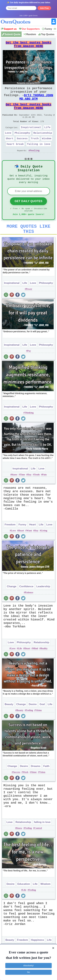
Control (38, 845)
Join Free (44, 8)
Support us (10, 29)
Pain (44, 491)
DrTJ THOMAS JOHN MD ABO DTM (36, 101)
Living (44, 547)
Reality (44, 665)
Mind (35, 665)
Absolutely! (28, 966)
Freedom (10, 541)
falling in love (39, 155)
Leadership (43, 603)
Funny (48, 29)
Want (29, 547)
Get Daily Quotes (28, 215)
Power (29, 306)
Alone (34, 789)
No (29, 972)
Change (12, 603)
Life (47, 136)
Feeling (35, 162)
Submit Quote (13, 34)
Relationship (43, 142)
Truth (35, 149)
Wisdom (47, 149)
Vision (39, 727)
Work (26, 789)
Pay (29, 368)
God (42, 721)
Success (22, 149)
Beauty (9, 721)
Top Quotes (48, 34)
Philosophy (22, 142)
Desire (33, 721)
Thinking (29, 430)
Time (22, 491)
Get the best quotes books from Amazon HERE (29, 45)
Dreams (36, 783)
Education (24, 901)
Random (31, 34)
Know (14, 491)
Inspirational (31, 136)
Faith (46, 783)
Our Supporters (31, 29)
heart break (15, 155)
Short (9, 149)
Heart (32, 541)
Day (29, 491)
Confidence (26, 603)
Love (8, 142)
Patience (29, 609)
